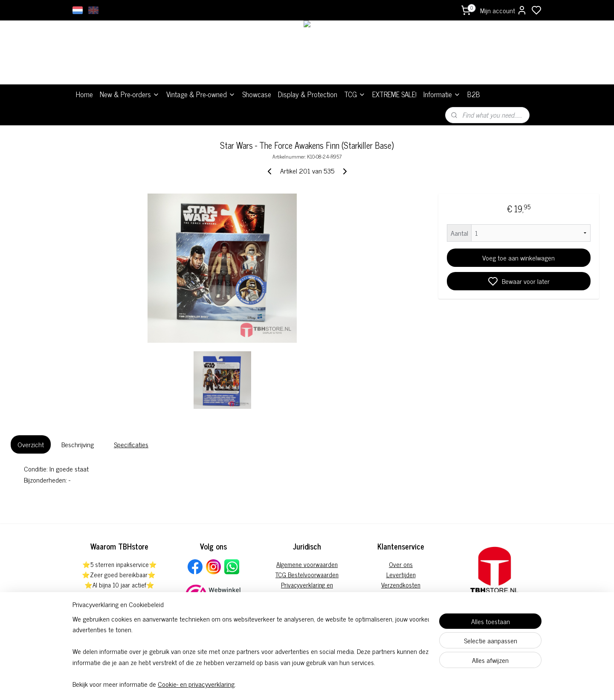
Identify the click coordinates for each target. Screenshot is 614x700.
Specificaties (131, 444)
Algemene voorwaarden (307, 564)
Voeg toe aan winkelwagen (518, 257)
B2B (474, 94)
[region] (251, 651)
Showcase (257, 94)
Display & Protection (308, 94)
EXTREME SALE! (394, 94)
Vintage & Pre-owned (201, 94)
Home (84, 94)
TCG (355, 94)
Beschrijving (78, 444)
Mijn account (504, 10)
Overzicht (31, 444)
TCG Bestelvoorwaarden (307, 574)
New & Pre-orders (130, 94)
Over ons (401, 564)
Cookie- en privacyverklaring (196, 684)
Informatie (442, 94)
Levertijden (401, 574)
